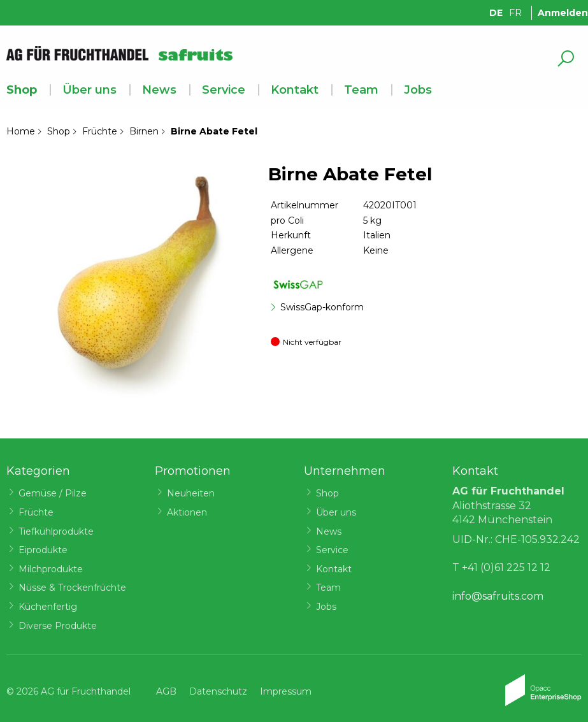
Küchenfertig (48, 607)
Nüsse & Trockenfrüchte (72, 588)
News (159, 90)
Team (361, 90)
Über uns (90, 90)
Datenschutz (218, 691)
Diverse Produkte (58, 626)
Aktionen (187, 512)
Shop (22, 90)
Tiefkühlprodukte (56, 531)
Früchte (100, 131)
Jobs (418, 90)
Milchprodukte (51, 569)
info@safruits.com (498, 596)
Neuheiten (191, 493)
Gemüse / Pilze (53, 493)
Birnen (144, 131)
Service (224, 90)
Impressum (286, 691)
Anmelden (563, 13)
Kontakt (295, 90)
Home (21, 131)
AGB (166, 691)
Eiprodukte (43, 550)
